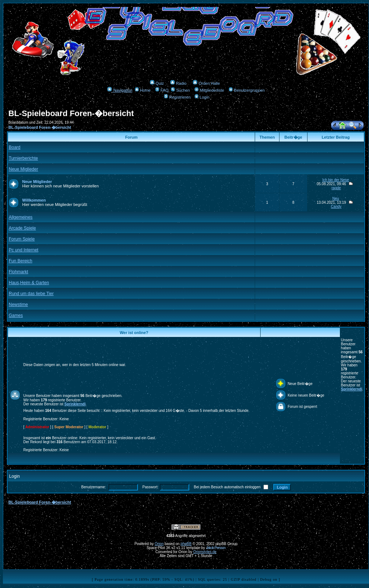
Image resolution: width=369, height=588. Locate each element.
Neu (336, 198)
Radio (178, 83)
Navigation (120, 90)
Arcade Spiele (22, 228)
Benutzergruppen (247, 90)
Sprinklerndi (352, 389)
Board (15, 147)
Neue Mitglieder (37, 182)
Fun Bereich (21, 261)
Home (143, 90)
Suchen (180, 90)
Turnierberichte (23, 158)
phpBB (186, 544)
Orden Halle (206, 83)
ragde (336, 188)
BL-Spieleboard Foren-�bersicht (40, 127)
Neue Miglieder (23, 169)
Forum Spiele (22, 239)
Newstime (18, 305)
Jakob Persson (216, 548)
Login (202, 97)
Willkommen (34, 200)
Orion (159, 544)
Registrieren (177, 97)
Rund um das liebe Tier (31, 294)
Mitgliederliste (209, 90)
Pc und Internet (23, 250)
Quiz (157, 83)
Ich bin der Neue (336, 180)
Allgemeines (21, 217)
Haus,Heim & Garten (29, 283)
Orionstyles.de (205, 552)
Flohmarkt (18, 272)
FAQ (162, 90)
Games (16, 315)
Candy (336, 206)
